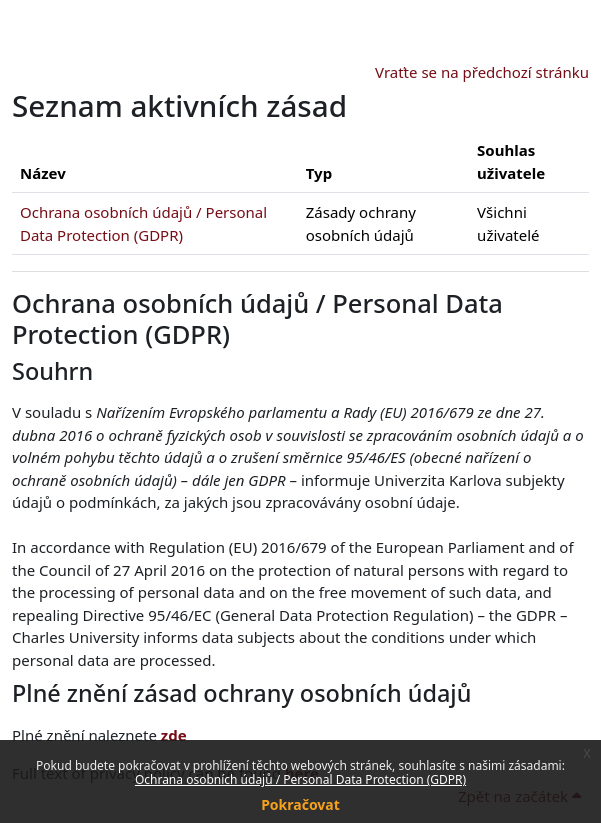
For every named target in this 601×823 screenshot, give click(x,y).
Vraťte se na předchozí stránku (482, 72)
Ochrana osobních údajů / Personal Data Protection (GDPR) (300, 779)
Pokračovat (300, 804)
